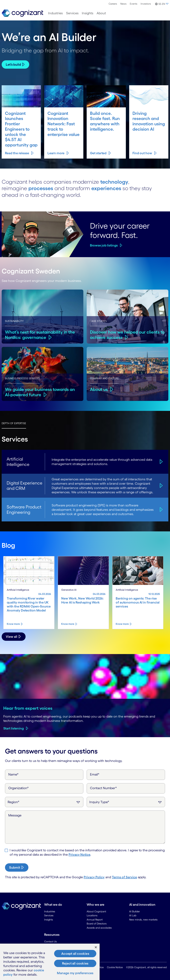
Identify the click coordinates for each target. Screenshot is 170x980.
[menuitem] (113, 4)
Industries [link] (50, 911)
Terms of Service (124, 877)
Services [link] (49, 915)
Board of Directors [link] (97, 924)
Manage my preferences (75, 973)
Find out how (142, 153)
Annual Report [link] (95, 920)
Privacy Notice (79, 855)
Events (134, 4)
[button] (161, 4)
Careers (113, 4)
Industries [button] (55, 13)
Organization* (19, 788)
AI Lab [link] (133, 915)
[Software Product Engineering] (161, 510)
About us (99, 389)
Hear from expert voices (28, 708)
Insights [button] (88, 13)
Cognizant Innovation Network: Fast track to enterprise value (64, 124)
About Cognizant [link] (96, 911)
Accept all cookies (75, 954)
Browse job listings (104, 245)
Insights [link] (49, 920)
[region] (50, 962)
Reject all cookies (75, 963)
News (123, 4)
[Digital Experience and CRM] (161, 486)
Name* (13, 774)
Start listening (14, 728)
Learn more (56, 153)
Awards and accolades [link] (99, 928)
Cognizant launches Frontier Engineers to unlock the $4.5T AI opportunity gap (21, 129)
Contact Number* (103, 788)
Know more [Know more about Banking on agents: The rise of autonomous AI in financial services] (122, 624)
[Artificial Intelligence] (161, 462)
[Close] (96, 947)
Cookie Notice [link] (115, 967)
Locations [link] (92, 915)
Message (15, 815)
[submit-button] (17, 867)
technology (114, 182)
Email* (95, 774)
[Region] (44, 802)
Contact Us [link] (50, 942)
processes (41, 188)
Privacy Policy (94, 877)
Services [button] (72, 13)
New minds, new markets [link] (143, 920)
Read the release (17, 153)
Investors (146, 4)
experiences (106, 188)
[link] (22, 13)
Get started (98, 153)
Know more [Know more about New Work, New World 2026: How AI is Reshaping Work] (68, 624)
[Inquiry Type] (126, 802)
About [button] (101, 13)
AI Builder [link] (134, 911)
